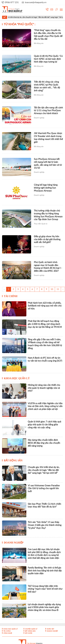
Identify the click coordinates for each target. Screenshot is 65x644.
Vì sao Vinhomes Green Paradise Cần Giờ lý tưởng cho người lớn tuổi (44, 489)
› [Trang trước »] (63, 289)
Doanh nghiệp (39, 118)
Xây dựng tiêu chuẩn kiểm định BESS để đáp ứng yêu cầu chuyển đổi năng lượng (44, 443)
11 (58, 289)
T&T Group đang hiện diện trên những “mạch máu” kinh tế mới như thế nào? (45, 589)
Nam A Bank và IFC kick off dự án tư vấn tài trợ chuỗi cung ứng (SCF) (45, 359)
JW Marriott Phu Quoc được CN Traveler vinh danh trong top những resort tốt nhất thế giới (48, 138)
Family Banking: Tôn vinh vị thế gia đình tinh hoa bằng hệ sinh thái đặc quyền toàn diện (45, 571)
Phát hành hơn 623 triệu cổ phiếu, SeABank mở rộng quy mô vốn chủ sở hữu (45, 306)
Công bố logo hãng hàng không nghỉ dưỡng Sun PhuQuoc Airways (46, 188)
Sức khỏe (28, 633)
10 (52, 289)
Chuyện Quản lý (31, 629)
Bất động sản (39, 43)
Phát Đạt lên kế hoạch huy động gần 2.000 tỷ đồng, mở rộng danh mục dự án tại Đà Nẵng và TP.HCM (45, 324)
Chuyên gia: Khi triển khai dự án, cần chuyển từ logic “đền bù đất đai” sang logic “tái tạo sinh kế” (44, 470)
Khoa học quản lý (17, 378)
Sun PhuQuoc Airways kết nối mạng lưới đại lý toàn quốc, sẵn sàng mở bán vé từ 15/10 (48, 163)
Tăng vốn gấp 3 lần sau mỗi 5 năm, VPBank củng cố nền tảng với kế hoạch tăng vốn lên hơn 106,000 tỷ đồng (45, 344)
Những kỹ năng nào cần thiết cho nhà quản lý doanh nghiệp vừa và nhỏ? (44, 388)
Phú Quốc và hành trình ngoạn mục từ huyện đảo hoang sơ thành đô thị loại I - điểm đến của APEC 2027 (48, 267)
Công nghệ (7, 633)
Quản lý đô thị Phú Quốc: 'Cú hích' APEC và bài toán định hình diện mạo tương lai (48, 59)
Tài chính (11, 296)
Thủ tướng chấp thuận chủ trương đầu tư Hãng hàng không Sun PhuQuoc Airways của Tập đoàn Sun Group (48, 215)
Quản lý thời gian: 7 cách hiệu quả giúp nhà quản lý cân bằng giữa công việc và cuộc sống (44, 425)
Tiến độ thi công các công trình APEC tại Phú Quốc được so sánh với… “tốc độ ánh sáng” (47, 86)
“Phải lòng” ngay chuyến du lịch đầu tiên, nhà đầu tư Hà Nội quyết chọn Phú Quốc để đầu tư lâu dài (48, 35)
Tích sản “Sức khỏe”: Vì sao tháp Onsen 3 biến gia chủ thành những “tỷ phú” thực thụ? (45, 525)
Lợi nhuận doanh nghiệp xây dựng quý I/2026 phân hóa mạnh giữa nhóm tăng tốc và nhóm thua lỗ (44, 607)
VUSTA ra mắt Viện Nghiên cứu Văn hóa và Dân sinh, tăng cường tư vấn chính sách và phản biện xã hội (45, 406)
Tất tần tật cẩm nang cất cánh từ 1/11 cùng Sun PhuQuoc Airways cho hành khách (48, 111)
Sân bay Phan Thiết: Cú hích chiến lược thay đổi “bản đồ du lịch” (44, 505)
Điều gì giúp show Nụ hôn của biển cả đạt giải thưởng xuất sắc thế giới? (47, 239)
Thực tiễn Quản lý (41, 224)
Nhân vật (50, 629)
